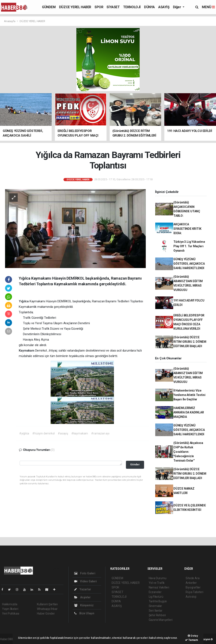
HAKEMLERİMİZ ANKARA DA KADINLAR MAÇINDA (189, 412)
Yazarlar (83, 589)
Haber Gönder (46, 613)
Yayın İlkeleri (10, 609)
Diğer (178, 7)
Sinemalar (155, 606)
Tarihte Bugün (158, 601)
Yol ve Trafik (157, 583)
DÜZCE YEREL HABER (75, 7)
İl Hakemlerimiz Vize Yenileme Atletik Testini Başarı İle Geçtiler (189, 395)
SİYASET (113, 7)
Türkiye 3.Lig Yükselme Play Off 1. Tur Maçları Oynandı (189, 246)
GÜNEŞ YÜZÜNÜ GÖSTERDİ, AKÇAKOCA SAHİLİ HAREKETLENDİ (189, 264)
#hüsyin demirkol (43, 433)
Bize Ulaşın (84, 613)
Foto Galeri (85, 573)
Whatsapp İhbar (47, 609)
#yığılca (24, 433)
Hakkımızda (10, 604)
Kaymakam (27, 351)
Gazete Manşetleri (161, 620)
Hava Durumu (158, 578)
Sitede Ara (192, 578)
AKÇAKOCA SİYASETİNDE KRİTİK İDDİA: (187, 229)
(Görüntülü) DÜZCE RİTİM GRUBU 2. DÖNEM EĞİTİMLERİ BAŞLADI (190, 342)
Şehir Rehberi (157, 615)
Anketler (191, 583)
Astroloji (191, 597)
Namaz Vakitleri (159, 587)
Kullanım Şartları (47, 604)
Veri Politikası (11, 613)
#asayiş (63, 433)
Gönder (135, 464)
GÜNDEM (49, 7)
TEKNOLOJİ (132, 7)
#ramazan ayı (100, 433)
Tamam (192, 640)
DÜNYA (149, 7)
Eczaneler (155, 592)
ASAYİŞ (164, 7)
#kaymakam (80, 433)
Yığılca (24, 301)
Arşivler (82, 597)
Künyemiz (84, 605)
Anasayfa (10, 21)
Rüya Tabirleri (194, 592)
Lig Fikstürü (156, 597)
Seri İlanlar (156, 611)
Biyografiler (193, 587)
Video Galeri (85, 581)
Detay (193, 636)
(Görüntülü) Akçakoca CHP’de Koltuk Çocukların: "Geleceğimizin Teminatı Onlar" (188, 452)
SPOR (99, 7)
